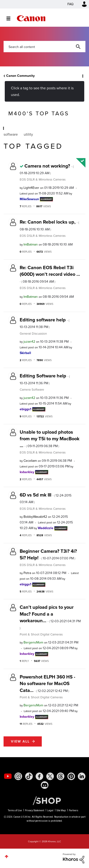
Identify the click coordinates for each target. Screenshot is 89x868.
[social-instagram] (18, 776)
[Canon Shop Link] (44, 800)
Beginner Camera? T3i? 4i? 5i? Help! (48, 554)
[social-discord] (45, 785)
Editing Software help (45, 379)
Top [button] (7, 857)
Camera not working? (47, 169)
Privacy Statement (35, 810)
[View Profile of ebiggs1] (26, 409)
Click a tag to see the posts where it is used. (42, 91)
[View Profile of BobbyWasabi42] (35, 517)
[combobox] (44, 47)
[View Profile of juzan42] (29, 342)
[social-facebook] (39, 776)
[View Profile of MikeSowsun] (29, 199)
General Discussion (33, 333)
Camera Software (32, 389)
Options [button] (82, 76)
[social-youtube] (8, 776)
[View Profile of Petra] (27, 573)
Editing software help (44, 323)
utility (28, 134)
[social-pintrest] (71, 776)
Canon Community (31, 18)
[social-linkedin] (82, 776)
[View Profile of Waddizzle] (46, 528)
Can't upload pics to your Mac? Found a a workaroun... (50, 617)
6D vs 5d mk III (46, 498)
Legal (50, 810)
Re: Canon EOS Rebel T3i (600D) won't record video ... (50, 274)
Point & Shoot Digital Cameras (41, 634)
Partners (74, 810)
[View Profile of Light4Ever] (31, 188)
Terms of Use (15, 810)
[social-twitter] (50, 776)
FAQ (70, 4)
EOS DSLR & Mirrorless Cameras (43, 179)
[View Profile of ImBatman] (31, 244)
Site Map (61, 810)
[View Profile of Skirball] (25, 353)
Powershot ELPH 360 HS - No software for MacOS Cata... (47, 684)
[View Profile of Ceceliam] (30, 461)
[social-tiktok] (29, 776)
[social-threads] (61, 776)
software (11, 134)
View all (20, 741)
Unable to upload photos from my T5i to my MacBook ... (50, 439)
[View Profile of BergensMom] (33, 642)
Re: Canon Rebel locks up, (49, 225)
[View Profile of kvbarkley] (27, 472)
